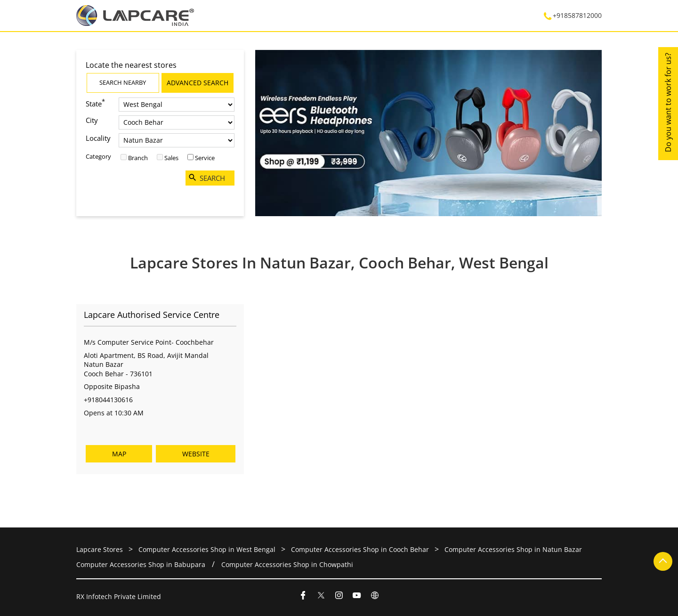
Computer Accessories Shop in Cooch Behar (360, 549)
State (95, 103)
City (92, 120)
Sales (171, 158)
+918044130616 (108, 400)
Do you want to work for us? (668, 102)
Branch (138, 158)
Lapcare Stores (101, 549)
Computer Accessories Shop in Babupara (141, 564)
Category (98, 156)
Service (205, 158)
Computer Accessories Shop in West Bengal (207, 549)
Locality (98, 138)
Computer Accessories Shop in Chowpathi (287, 564)
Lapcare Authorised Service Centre (152, 315)
